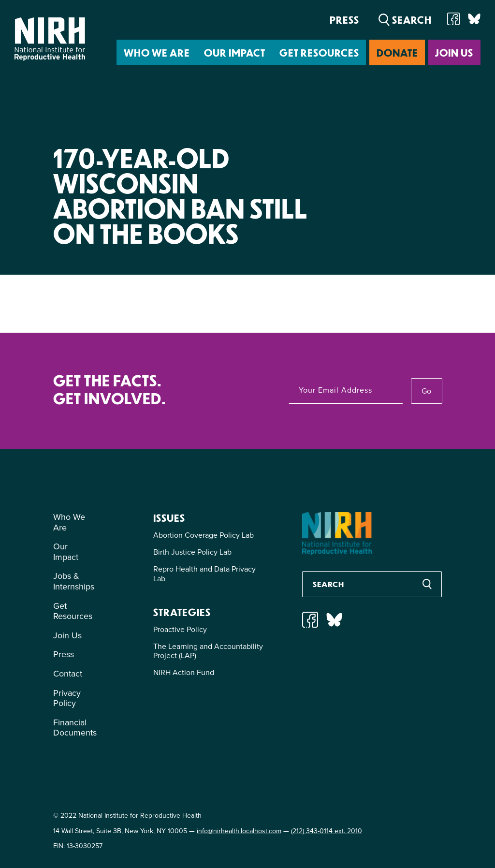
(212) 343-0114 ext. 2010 (327, 831)
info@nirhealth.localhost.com (239, 831)
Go (426, 391)
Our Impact (235, 52)
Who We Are (157, 52)
